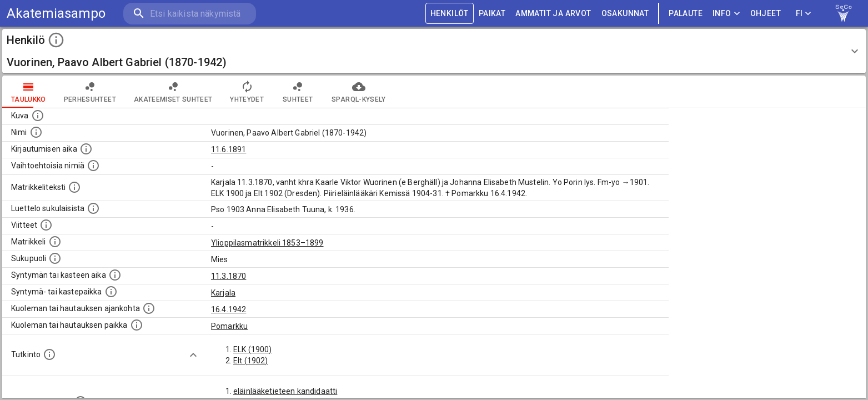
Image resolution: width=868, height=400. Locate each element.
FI (804, 14)
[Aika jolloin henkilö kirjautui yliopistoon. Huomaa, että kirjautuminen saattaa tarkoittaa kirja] (86, 149)
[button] (434, 51)
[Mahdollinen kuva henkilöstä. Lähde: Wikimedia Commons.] (38, 116)
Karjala (223, 293)
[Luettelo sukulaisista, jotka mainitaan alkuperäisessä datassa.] (93, 208)
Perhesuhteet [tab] (90, 92)
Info (726, 14)
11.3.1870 (229, 276)
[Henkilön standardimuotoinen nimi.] (36, 132)
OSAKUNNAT (625, 14)
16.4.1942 (229, 309)
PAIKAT (492, 14)
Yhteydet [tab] (247, 92)
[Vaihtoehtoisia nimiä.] (93, 166)
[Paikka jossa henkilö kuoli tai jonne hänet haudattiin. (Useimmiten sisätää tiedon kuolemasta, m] (137, 325)
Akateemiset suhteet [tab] (173, 92)
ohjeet (766, 14)
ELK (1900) (253, 349)
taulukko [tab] (29, 92)
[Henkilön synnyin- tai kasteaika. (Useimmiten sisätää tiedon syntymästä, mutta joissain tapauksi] (115, 275)
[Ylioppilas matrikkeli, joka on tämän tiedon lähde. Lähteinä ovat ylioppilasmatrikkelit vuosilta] (55, 242)
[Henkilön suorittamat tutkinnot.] (49, 354)
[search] (189, 14)
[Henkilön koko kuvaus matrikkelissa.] (74, 187)
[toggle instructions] (56, 40)
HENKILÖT (450, 14)
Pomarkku (229, 326)
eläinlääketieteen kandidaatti (285, 391)
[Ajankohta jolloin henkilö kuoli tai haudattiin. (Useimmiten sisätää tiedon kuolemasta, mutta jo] (149, 308)
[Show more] (193, 355)
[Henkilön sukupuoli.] (55, 258)
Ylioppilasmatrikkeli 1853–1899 (267, 243)
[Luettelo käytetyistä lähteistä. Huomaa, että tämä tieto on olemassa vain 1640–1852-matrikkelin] (46, 225)
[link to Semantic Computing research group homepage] (844, 13)
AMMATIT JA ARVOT (553, 14)
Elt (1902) (251, 361)
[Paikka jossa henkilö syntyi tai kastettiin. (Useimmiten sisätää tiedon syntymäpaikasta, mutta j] (111, 292)
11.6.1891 (229, 149)
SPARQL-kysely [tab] (358, 92)
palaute (686, 14)
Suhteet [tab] (298, 92)
